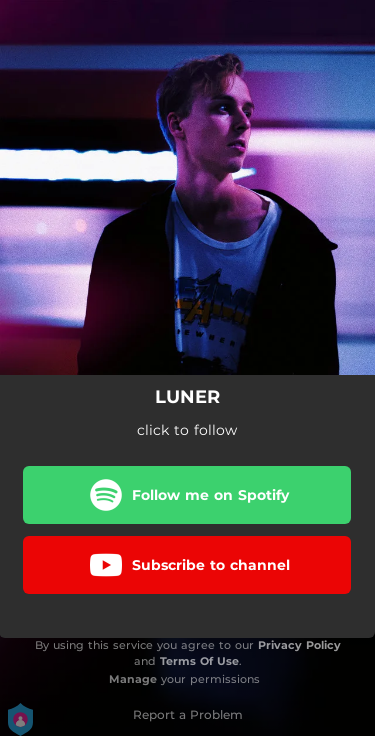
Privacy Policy (299, 645)
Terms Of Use (199, 661)
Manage (133, 679)
